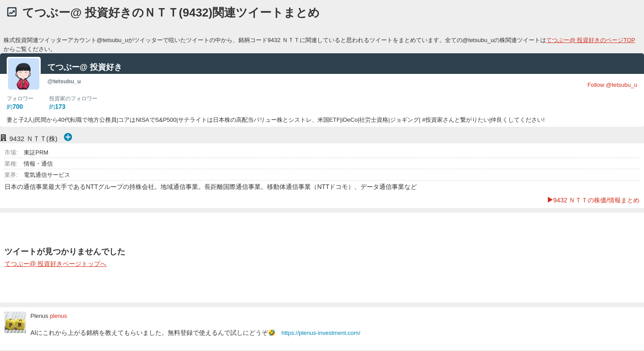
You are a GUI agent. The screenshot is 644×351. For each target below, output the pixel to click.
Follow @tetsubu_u (612, 85)
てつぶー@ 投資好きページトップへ (55, 264)
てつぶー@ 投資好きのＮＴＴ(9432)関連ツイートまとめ (171, 13)
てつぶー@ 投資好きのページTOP (591, 40)
